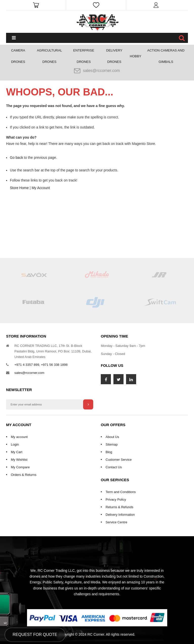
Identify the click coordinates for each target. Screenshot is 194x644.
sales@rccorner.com (97, 71)
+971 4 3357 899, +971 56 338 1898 (41, 365)
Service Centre (116, 522)
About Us (112, 437)
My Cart (17, 452)
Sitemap (112, 444)
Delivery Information (120, 515)
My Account (41, 188)
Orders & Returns (24, 475)
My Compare (20, 467)
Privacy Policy (116, 499)
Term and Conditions (121, 492)
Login (15, 444)
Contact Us (114, 467)
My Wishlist (19, 460)
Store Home (19, 188)
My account (19, 437)
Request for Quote (35, 635)
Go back (16, 158)
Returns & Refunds (119, 507)
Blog (109, 452)
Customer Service (119, 460)
